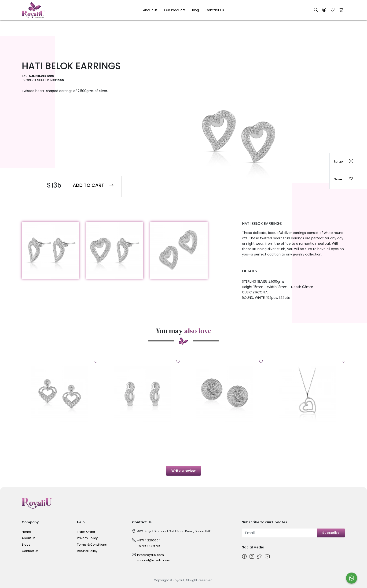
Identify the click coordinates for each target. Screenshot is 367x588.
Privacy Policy (87, 538)
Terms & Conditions (92, 545)
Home (26, 532)
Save (343, 179)
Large (344, 161)
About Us (150, 10)
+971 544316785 (149, 546)
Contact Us (215, 10)
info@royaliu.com (150, 555)
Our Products (175, 10)
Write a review (183, 471)
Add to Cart (93, 185)
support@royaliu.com (154, 560)
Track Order (86, 532)
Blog (196, 10)
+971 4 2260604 (149, 540)
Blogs (26, 545)
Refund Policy (87, 551)
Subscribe (331, 533)
